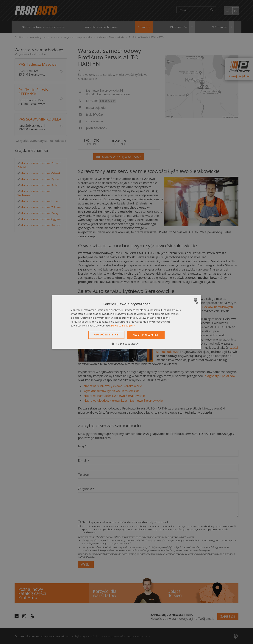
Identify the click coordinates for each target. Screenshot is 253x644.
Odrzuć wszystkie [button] (106, 335)
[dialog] (126, 322)
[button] (126, 344)
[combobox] (196, 300)
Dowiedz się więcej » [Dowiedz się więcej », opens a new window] (123, 325)
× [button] (197, 303)
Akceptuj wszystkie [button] (146, 335)
